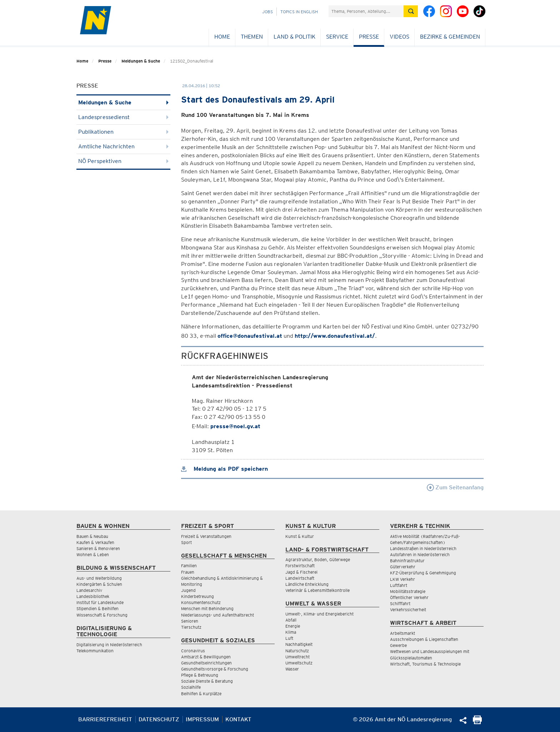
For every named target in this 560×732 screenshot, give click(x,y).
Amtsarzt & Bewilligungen (206, 657)
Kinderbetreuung (197, 596)
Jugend (188, 590)
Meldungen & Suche (141, 61)
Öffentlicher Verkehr (409, 597)
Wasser (292, 669)
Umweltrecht (297, 657)
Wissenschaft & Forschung (102, 615)
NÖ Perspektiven (123, 161)
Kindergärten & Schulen (99, 584)
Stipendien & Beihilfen (97, 609)
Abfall (291, 620)
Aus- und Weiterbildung (99, 578)
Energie (293, 626)
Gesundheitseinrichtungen (206, 663)
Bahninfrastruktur (407, 561)
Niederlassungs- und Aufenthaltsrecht (217, 615)
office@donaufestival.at (250, 336)
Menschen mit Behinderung (207, 609)
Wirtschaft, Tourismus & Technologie (425, 664)
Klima (291, 632)
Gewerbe (398, 645)
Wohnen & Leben (93, 555)
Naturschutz (297, 651)
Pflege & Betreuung (200, 675)
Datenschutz (159, 719)
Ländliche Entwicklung (307, 584)
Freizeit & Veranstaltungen (206, 536)
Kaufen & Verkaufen (95, 542)
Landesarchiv (89, 590)
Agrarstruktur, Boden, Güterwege (318, 560)
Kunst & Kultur (300, 536)
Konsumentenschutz (201, 602)
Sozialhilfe (191, 687)
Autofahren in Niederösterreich (420, 555)
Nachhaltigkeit (299, 644)
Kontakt (238, 719)
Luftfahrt (399, 585)
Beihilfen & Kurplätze (201, 694)
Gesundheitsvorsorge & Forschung (215, 669)
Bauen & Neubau (92, 536)
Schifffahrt (400, 604)
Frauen (188, 572)
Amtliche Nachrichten (123, 146)
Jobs (267, 12)
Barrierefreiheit (105, 719)
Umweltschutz (299, 663)
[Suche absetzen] (411, 11)
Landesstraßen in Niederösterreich (423, 548)
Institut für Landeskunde (100, 602)
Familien (189, 566)
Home (222, 37)
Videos (399, 37)
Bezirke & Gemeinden (450, 37)
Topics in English (299, 12)
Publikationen (123, 132)
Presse (369, 37)
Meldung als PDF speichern (224, 469)
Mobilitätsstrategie (408, 591)
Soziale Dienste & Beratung (207, 681)
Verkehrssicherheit (408, 610)
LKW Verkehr (402, 579)
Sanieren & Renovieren (98, 548)
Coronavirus (193, 651)
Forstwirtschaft (300, 566)
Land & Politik (294, 37)
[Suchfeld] (366, 11)
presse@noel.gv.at (235, 426)
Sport (186, 542)
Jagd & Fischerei (301, 572)
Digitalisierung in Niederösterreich (109, 645)
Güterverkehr (403, 567)
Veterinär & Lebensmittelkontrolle (317, 590)
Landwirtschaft (300, 578)
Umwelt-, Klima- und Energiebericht (319, 614)
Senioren (190, 621)
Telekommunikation (95, 651)
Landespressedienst (123, 117)
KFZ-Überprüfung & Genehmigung (423, 573)
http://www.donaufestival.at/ (335, 336)
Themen (252, 37)
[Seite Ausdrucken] (477, 722)
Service (337, 37)
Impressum (202, 719)
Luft (289, 638)
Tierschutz (191, 627)
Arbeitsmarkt (402, 633)
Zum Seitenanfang (455, 487)
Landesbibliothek (93, 596)
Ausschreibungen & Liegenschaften (424, 639)
